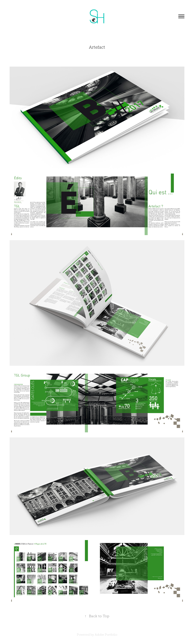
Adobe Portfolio (106, 635)
